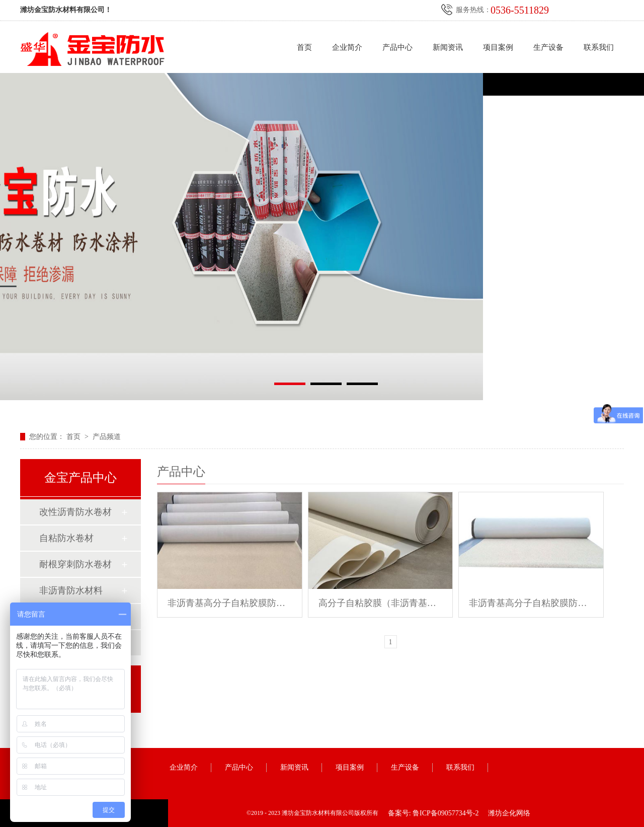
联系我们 (599, 47)
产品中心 (397, 47)
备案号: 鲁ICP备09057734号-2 (433, 813)
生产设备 (548, 47)
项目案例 (498, 47)
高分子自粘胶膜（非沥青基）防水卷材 (381, 603)
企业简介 (347, 47)
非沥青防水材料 (71, 590)
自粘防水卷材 (66, 538)
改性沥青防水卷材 (75, 512)
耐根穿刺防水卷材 (75, 564)
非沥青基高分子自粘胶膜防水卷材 (230, 603)
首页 (304, 47)
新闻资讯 (448, 47)
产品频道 (107, 437)
